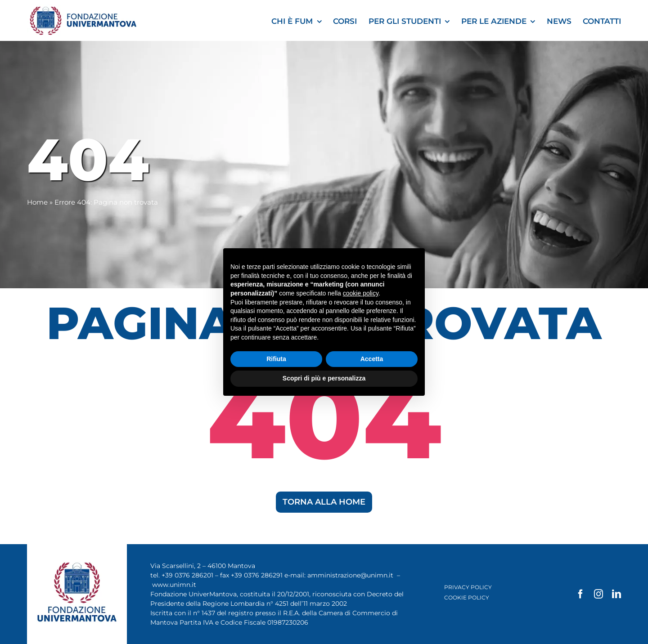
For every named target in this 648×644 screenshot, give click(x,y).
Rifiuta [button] (276, 359)
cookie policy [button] (361, 293)
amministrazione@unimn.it (350, 575)
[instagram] (598, 594)
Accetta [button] (372, 359)
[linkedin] (616, 594)
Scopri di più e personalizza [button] (324, 378)
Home (37, 202)
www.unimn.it (174, 585)
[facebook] (580, 594)
